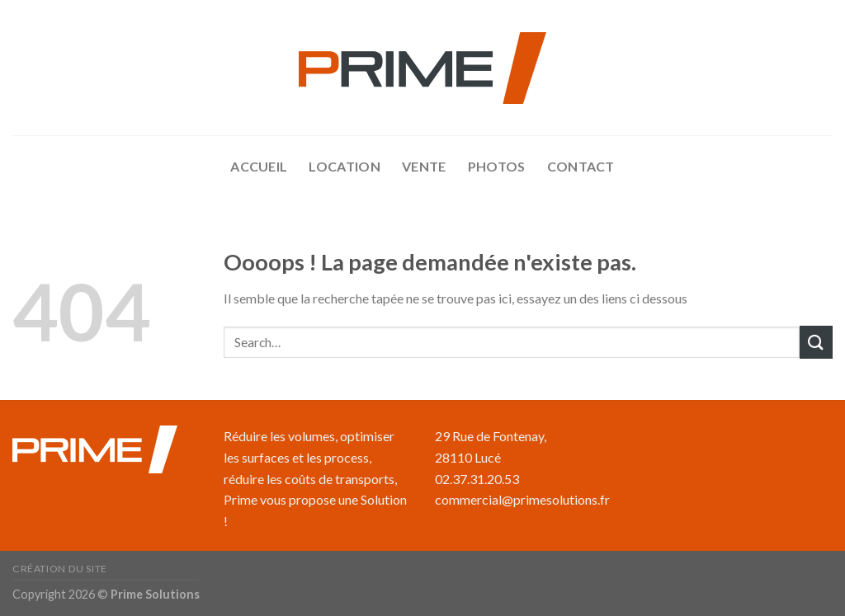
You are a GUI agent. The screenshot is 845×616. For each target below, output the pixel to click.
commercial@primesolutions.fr (522, 499)
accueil (259, 166)
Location (345, 166)
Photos (497, 166)
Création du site (60, 569)
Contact (581, 166)
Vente (424, 166)
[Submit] (816, 342)
